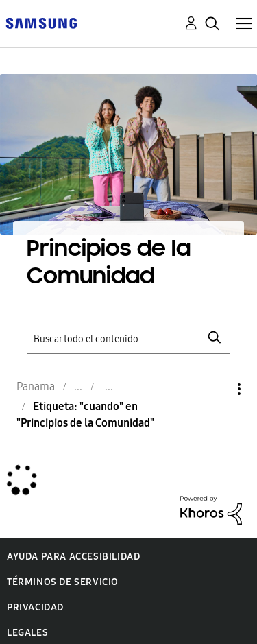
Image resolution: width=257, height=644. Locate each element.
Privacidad (35, 607)
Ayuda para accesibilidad (73, 557)
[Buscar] (129, 338)
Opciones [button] (216, 389)
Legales (27, 633)
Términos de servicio (63, 582)
